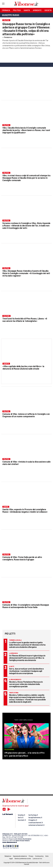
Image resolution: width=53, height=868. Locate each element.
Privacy (31, 856)
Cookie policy (39, 856)
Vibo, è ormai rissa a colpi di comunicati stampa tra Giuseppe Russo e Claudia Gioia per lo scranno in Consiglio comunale (26, 178)
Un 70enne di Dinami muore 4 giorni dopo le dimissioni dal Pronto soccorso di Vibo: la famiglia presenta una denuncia (27, 658)
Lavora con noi (37, 858)
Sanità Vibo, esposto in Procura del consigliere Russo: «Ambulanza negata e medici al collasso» (25, 511)
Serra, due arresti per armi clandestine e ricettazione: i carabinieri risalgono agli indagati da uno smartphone (26, 671)
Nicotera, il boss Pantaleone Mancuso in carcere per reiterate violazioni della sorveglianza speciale (26, 684)
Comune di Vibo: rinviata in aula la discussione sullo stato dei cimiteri (26, 463)
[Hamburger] (3, 4)
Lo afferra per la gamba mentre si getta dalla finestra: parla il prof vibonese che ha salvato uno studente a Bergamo (27, 645)
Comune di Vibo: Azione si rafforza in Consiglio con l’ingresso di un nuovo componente (26, 415)
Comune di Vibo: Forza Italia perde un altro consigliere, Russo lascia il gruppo (22, 558)
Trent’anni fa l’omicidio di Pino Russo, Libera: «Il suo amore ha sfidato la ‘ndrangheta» (25, 320)
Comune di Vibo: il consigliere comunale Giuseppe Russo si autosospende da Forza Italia (26, 606)
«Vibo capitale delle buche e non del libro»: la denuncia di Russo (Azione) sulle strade (23, 367)
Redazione (8, 856)
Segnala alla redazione (20, 856)
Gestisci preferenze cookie (23, 858)
